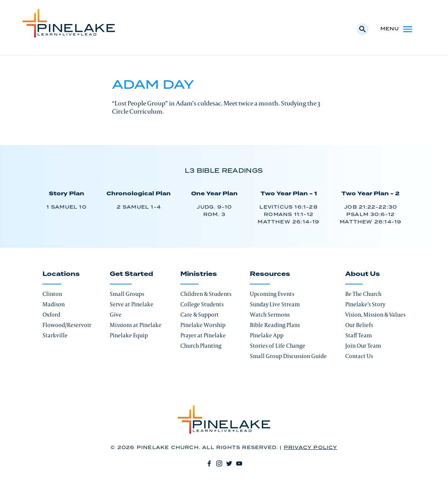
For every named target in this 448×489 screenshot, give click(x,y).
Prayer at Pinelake (203, 335)
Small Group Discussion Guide (288, 356)
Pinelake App (267, 335)
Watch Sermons (270, 315)
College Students (202, 304)
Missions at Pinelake (136, 325)
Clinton (52, 294)
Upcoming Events (272, 294)
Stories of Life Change (278, 346)
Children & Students (206, 294)
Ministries (199, 274)
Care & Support (200, 315)
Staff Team (359, 335)
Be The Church (363, 294)
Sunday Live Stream (275, 304)
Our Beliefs (359, 325)
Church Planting (201, 346)
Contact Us (359, 356)
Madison (54, 304)
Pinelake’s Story (365, 304)
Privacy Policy (311, 448)
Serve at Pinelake (132, 304)
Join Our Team (363, 346)
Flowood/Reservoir (67, 325)
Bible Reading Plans (275, 325)
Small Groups (127, 294)
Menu (397, 29)
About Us (363, 274)
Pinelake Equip (129, 335)
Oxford (51, 315)
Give (116, 315)
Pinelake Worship (203, 325)
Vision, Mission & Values (375, 315)
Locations (61, 274)
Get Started (131, 274)
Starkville (55, 335)
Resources (270, 274)
